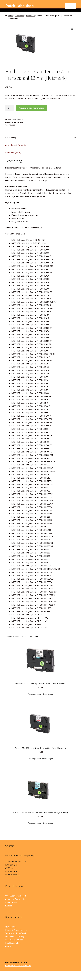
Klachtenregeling (13, 943)
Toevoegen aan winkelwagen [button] (40, 694)
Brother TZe (30, 16)
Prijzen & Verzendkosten (16, 930)
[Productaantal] (10, 108)
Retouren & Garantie (14, 940)
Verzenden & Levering (15, 936)
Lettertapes (19, 16)
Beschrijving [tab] (11, 138)
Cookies (9, 905)
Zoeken (40, 976)
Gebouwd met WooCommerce (18, 966)
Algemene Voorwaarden (16, 899)
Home (10, 16)
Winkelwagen (62, 974)
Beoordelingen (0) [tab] (13, 152)
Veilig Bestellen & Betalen (17, 933)
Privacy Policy (11, 902)
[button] (72, 29)
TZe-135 (12, 125)
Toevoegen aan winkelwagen (31, 108)
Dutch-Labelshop (19, 6)
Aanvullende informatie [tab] (16, 145)
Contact (9, 946)
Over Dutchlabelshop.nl (16, 896)
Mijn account (11, 927)
